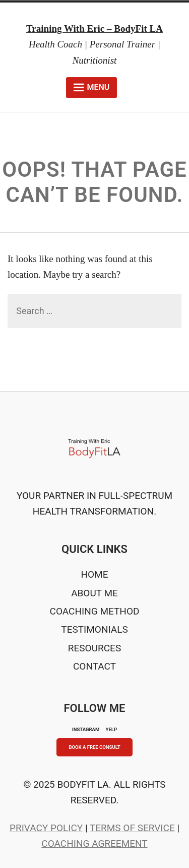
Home (94, 574)
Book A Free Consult (94, 747)
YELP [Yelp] (112, 729)
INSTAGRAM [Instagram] (86, 729)
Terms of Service (132, 828)
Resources (94, 648)
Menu (91, 87)
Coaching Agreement (94, 844)
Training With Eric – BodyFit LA (94, 29)
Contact (94, 666)
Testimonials (94, 629)
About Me (94, 593)
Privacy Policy (46, 828)
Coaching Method (95, 611)
